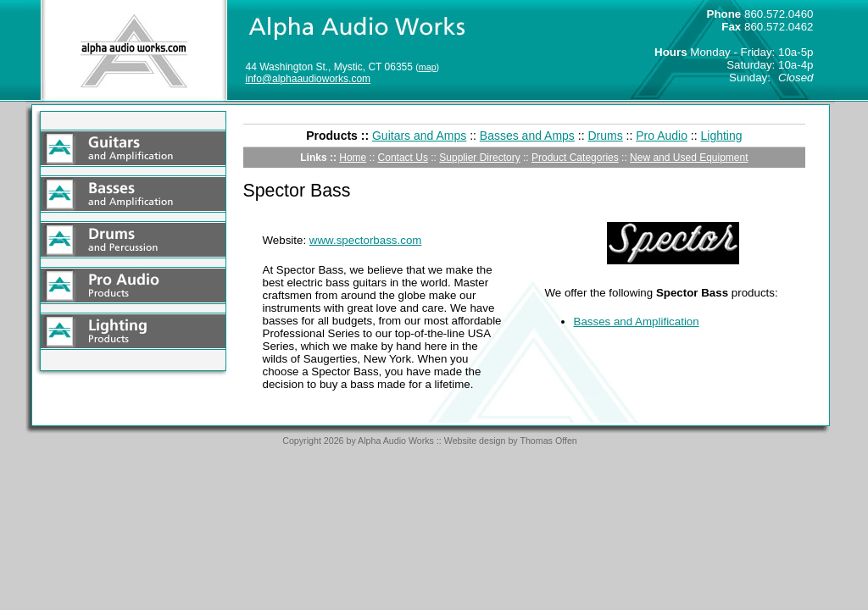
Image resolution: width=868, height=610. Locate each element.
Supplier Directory (479, 158)
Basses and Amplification (637, 322)
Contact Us (403, 158)
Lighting (722, 136)
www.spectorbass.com (366, 240)
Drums (605, 136)
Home (353, 158)
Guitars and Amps (419, 136)
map (428, 67)
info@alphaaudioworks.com (309, 79)
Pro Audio (662, 136)
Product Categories (575, 158)
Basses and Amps (527, 136)
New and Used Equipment (689, 158)
